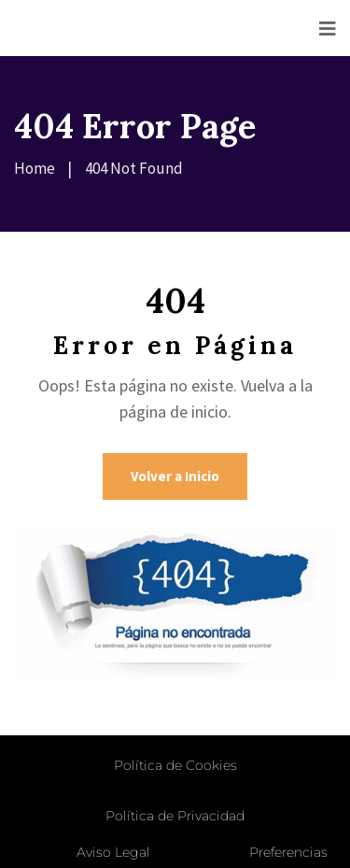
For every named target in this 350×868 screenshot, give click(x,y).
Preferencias (288, 852)
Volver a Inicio (175, 476)
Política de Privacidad (175, 816)
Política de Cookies (175, 765)
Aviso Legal (113, 852)
